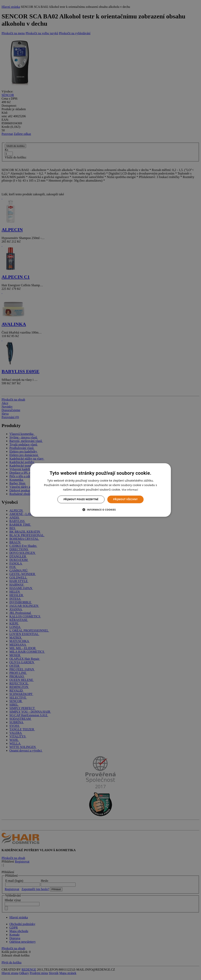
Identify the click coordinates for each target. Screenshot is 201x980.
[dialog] (101, 490)
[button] (100, 509)
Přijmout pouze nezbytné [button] (81, 499)
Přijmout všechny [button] (125, 499)
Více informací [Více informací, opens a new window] (130, 490)
